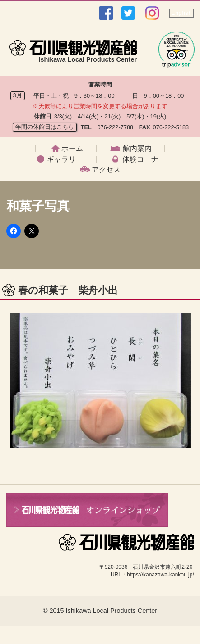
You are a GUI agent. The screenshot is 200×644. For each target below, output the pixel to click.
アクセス (106, 170)
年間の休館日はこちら (45, 127)
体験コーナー (144, 159)
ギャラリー (65, 159)
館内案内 (137, 149)
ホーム (72, 149)
